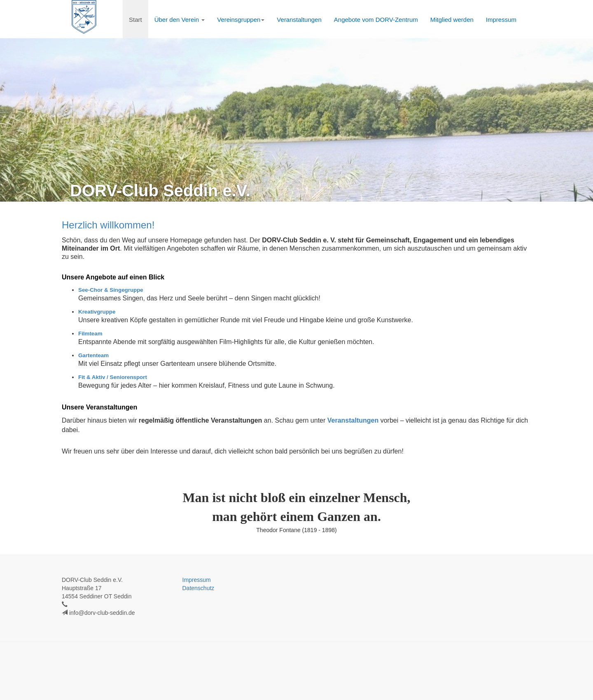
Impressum (501, 20)
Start (135, 20)
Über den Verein (180, 20)
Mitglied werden (452, 20)
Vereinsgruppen (241, 20)
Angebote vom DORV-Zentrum (376, 20)
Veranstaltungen (299, 20)
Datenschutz (198, 588)
